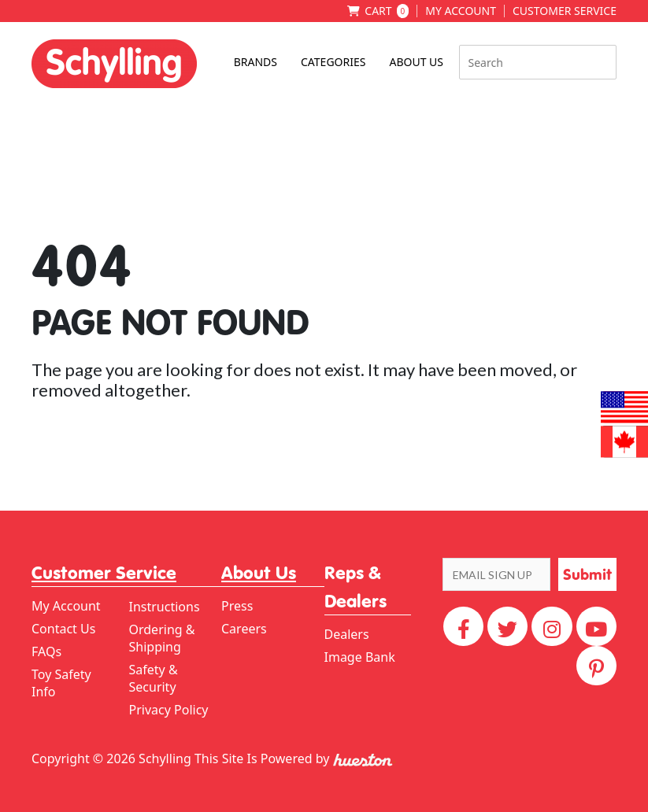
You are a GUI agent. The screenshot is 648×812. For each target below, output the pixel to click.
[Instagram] (552, 626)
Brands (255, 62)
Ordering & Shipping (162, 638)
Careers (244, 629)
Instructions (165, 607)
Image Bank (360, 657)
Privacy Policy (169, 710)
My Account (461, 11)
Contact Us (63, 629)
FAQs (46, 651)
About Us (416, 62)
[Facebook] (463, 626)
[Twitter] (507, 626)
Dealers (347, 634)
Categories (333, 62)
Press (237, 606)
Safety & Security (154, 678)
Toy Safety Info (61, 683)
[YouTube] (596, 626)
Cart (387, 11)
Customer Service (565, 11)
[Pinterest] (596, 666)
